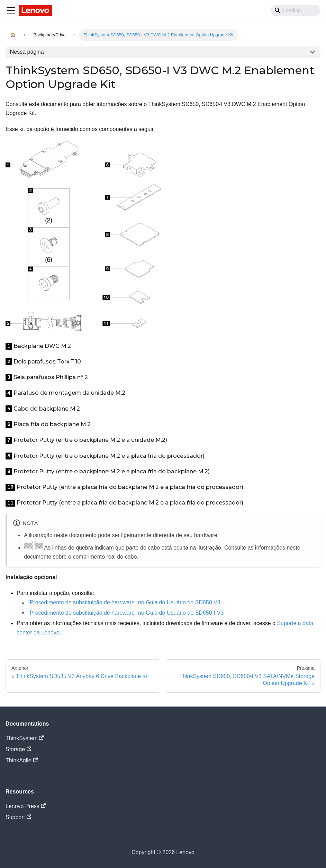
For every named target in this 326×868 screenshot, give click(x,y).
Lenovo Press (26, 806)
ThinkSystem (25, 738)
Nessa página (27, 52)
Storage (18, 749)
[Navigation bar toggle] (11, 10)
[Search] (296, 10)
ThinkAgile (22, 760)
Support (18, 817)
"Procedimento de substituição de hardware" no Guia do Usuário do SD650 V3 (124, 602)
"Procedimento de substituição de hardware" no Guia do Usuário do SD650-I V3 (126, 613)
